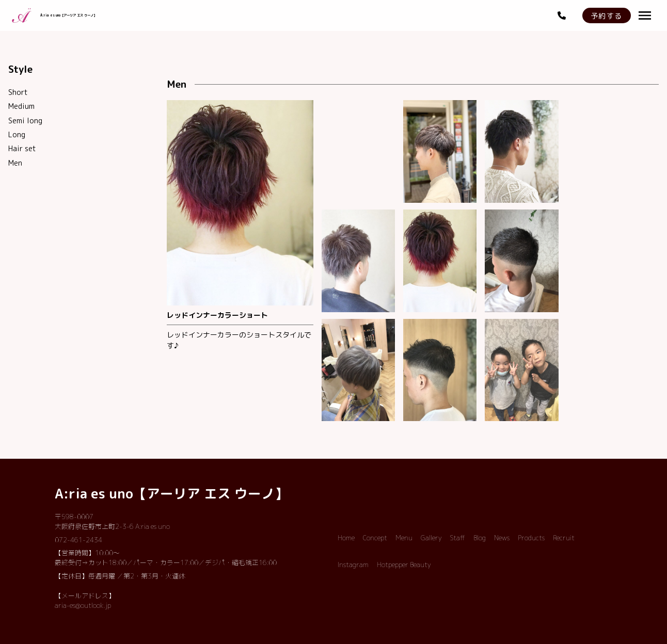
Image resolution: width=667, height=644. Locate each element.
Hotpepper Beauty (404, 565)
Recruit (564, 538)
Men (15, 163)
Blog (480, 538)
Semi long (25, 120)
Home (346, 538)
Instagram (353, 565)
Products (531, 538)
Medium (21, 106)
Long (17, 134)
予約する (607, 16)
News (502, 538)
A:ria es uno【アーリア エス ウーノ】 (171, 493)
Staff (458, 538)
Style (20, 69)
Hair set (22, 148)
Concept (375, 538)
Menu (404, 538)
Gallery (431, 538)
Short (18, 92)
